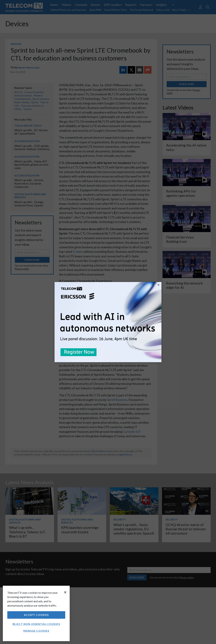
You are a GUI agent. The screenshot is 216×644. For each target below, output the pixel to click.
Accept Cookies (36, 615)
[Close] (65, 592)
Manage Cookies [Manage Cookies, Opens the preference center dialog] (36, 631)
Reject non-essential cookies (36, 624)
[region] (36, 613)
